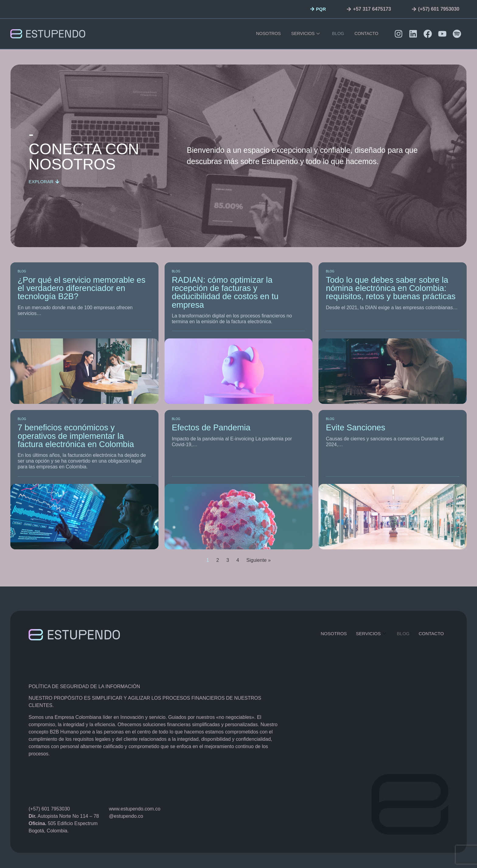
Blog (338, 34)
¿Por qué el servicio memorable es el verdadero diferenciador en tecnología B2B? (82, 288)
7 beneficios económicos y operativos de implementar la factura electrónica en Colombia (76, 436)
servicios (305, 34)
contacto (366, 34)
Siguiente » (259, 560)
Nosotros (268, 34)
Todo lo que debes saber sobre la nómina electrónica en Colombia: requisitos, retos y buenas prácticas (391, 288)
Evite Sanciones (355, 427)
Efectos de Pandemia (211, 427)
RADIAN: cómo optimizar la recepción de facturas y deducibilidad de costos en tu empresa (225, 292)
